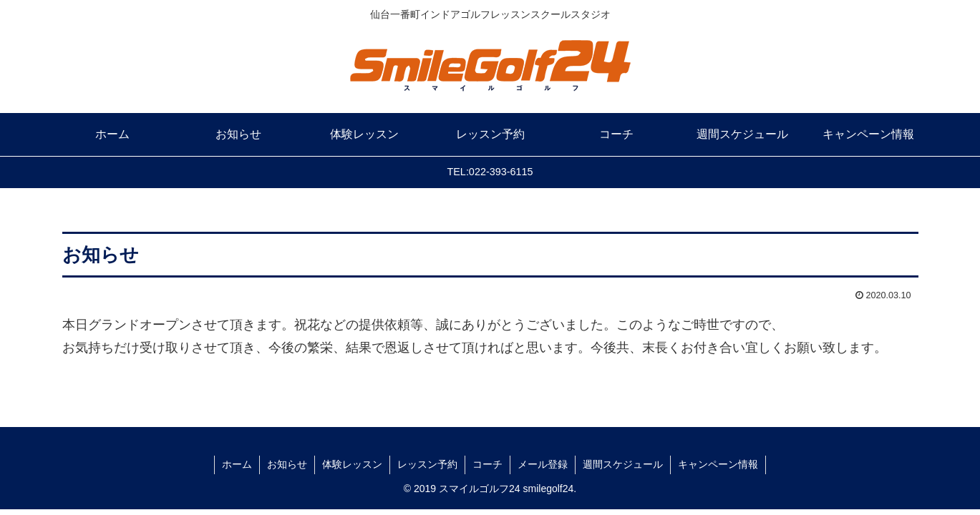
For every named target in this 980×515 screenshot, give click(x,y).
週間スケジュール (623, 464)
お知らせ (287, 464)
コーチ (487, 464)
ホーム (237, 464)
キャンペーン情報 (718, 464)
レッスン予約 (427, 464)
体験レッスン (352, 464)
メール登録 (543, 464)
